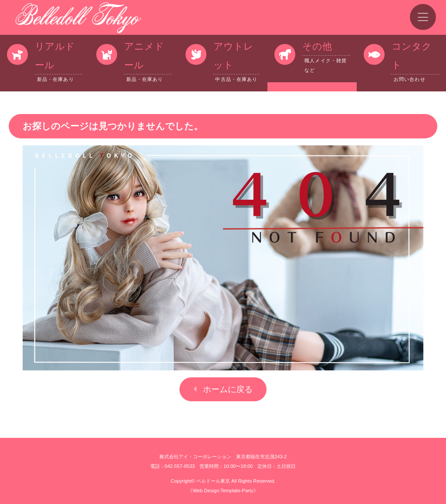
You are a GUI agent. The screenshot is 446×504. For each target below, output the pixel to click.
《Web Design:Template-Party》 (223, 491)
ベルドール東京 (213, 481)
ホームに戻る (228, 389)
